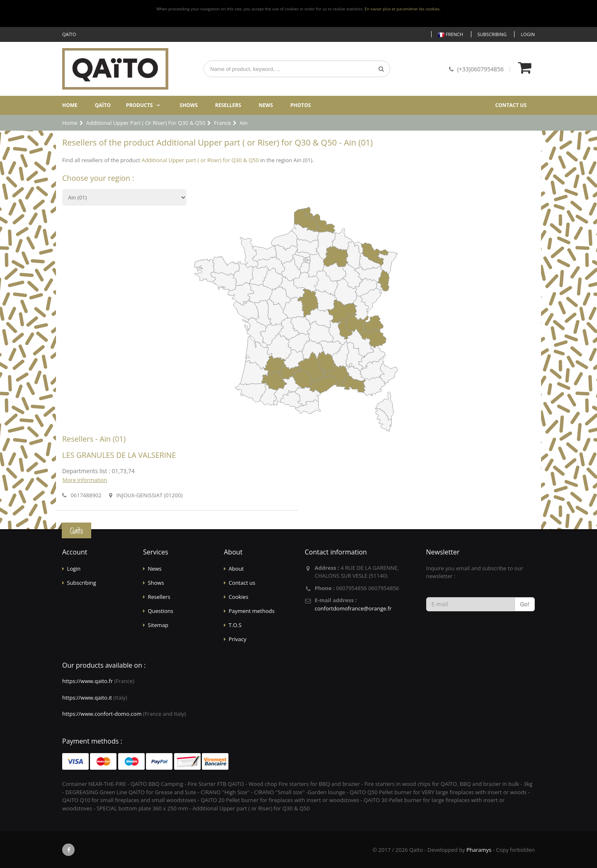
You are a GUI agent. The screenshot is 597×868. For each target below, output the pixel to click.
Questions (160, 611)
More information (85, 480)
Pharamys (479, 850)
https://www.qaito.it (87, 698)
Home (70, 105)
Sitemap (158, 625)
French (450, 35)
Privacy (237, 639)
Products (139, 105)
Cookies (238, 597)
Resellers (228, 105)
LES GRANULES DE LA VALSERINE (119, 455)
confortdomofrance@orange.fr (353, 608)
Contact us (511, 105)
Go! (524, 604)
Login (528, 34)
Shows (189, 105)
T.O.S (235, 625)
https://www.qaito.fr (87, 681)
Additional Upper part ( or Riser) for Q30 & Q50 (200, 160)
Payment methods (251, 611)
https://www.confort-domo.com (102, 714)
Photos (300, 105)
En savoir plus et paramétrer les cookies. (403, 9)
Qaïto (103, 105)
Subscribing (492, 34)
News (266, 105)
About (236, 569)
